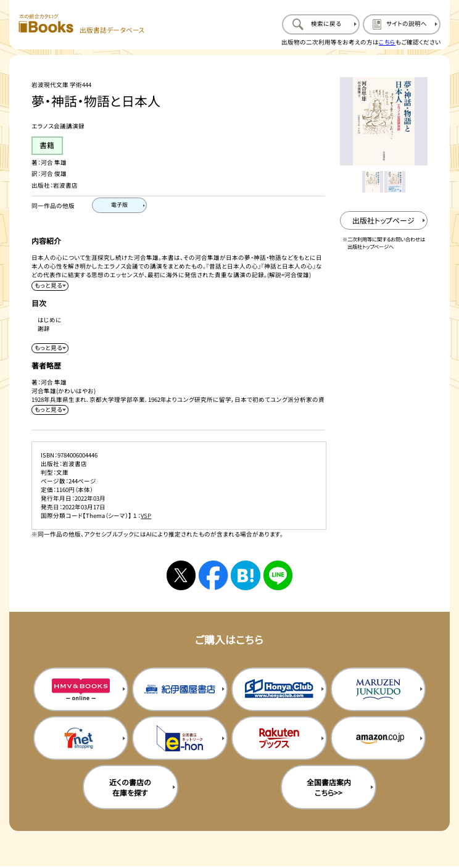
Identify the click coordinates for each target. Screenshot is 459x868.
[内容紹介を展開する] (50, 286)
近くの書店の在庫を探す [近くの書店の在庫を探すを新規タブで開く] (130, 787)
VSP (146, 515)
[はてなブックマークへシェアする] (246, 575)
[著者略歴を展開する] (50, 410)
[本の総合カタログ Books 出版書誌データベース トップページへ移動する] (82, 24)
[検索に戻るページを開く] (321, 24)
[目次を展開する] (50, 348)
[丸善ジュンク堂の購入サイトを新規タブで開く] (378, 689)
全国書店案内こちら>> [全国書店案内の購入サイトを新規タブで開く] (329, 787)
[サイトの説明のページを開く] (402, 24)
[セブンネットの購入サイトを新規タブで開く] (81, 738)
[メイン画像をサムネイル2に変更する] (395, 182)
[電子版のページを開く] (119, 205)
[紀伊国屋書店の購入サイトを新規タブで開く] (180, 689)
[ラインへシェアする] (278, 575)
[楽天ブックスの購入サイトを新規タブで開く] (279, 738)
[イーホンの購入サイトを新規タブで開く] (180, 738)
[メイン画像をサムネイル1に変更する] (373, 182)
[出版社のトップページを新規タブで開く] (384, 220)
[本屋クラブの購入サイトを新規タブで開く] (279, 689)
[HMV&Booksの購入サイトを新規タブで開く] (81, 689)
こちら (387, 42)
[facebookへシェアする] (213, 575)
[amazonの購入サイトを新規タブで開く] (378, 738)
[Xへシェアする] (181, 575)
